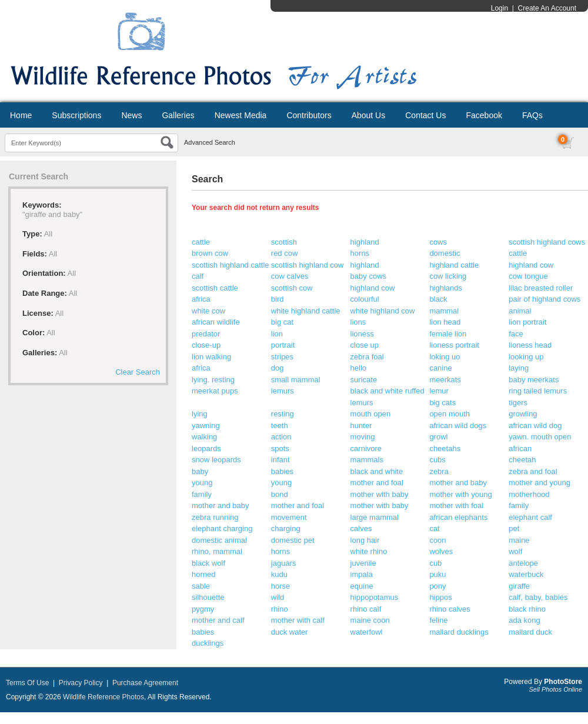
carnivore (366, 448)
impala (362, 574)
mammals (367, 460)
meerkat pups (215, 391)
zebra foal (367, 357)
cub (435, 563)
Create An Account (547, 8)
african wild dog (535, 426)
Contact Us (425, 115)
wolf (515, 551)
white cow (208, 311)
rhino (280, 609)
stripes (282, 357)
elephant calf (530, 517)
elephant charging (222, 528)
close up (365, 345)
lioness (362, 334)
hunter (361, 426)
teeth (280, 426)
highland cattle (454, 265)
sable (201, 586)
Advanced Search (210, 142)
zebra (439, 471)
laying (519, 368)
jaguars (284, 563)
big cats (442, 403)
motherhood (529, 494)
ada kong (524, 620)
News (131, 115)
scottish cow (292, 288)
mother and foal (377, 483)
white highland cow (383, 311)
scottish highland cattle (230, 265)
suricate (364, 380)
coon (437, 540)
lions (358, 322)
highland (365, 242)
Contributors (309, 115)
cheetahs (445, 448)
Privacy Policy (81, 683)
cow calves (290, 276)
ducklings (208, 643)
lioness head (530, 345)
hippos (440, 597)
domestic (445, 253)
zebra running (215, 517)
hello (358, 368)
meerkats (445, 380)
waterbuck (526, 574)
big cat (282, 322)
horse (281, 586)
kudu (279, 574)
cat (434, 528)
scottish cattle (215, 288)
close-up (206, 345)
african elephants (458, 517)
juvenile (363, 563)
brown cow (210, 253)
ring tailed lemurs (538, 391)
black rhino (527, 609)
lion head (445, 322)
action (281, 437)
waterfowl (367, 632)
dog (278, 368)
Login (500, 8)
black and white (377, 471)
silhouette (208, 597)
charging (286, 528)
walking (204, 437)
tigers (518, 403)
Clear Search (138, 372)
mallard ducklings (459, 632)
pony (437, 586)
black (438, 299)
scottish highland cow (308, 265)
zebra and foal (533, 471)
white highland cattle (306, 311)
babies (282, 471)
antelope (523, 563)
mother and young (539, 483)
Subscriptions (76, 115)
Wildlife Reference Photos (103, 697)
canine (440, 368)
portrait (283, 345)
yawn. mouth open (540, 437)
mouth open (371, 414)
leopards (206, 448)
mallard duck (530, 632)
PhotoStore (563, 682)
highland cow (531, 265)
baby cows (368, 276)
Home (21, 115)
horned (203, 574)
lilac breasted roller (541, 288)
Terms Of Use (27, 683)
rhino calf (366, 609)
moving (363, 437)
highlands (446, 288)
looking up (526, 357)
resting (283, 414)
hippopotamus (375, 597)
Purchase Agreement (145, 683)
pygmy (203, 609)
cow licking (448, 276)
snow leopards (216, 460)
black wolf (208, 563)
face (516, 334)
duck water (290, 632)
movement (289, 517)
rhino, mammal (217, 551)
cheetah (522, 460)
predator (206, 334)
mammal (444, 311)
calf (198, 276)
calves (361, 528)
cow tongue (528, 276)
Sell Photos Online (556, 689)
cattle (201, 242)
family (202, 494)
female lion (448, 334)
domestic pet (293, 540)
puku (437, 574)
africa (201, 299)
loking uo (445, 357)
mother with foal (456, 506)
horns (360, 253)
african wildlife (216, 322)
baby (200, 471)
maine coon (370, 620)
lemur (439, 391)
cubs (437, 460)
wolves (441, 551)
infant (280, 460)
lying (200, 414)
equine (362, 586)
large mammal (375, 517)
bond (280, 494)
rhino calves (450, 609)
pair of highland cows (544, 299)
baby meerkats (534, 380)
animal (520, 311)
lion (277, 334)
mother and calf (218, 620)
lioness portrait (454, 345)
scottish (284, 242)
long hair (365, 540)
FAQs (532, 115)
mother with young (460, 494)
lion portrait (527, 322)
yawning (206, 426)
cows (438, 242)
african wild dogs (458, 426)
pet (514, 528)
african (520, 448)
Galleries (178, 115)
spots (280, 448)
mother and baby (458, 483)
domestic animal (219, 540)
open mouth (450, 414)
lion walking (211, 357)
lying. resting (213, 380)
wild (278, 597)
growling (523, 414)
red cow (285, 253)
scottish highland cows (547, 242)
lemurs (283, 391)
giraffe (519, 586)
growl (438, 437)
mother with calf (298, 620)
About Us (369, 115)
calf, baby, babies (538, 597)
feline (438, 620)
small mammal (296, 380)
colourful (365, 299)
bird (278, 299)
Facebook (484, 115)
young (202, 483)
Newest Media (241, 115)
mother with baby (380, 494)
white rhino (369, 551)
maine (519, 540)
